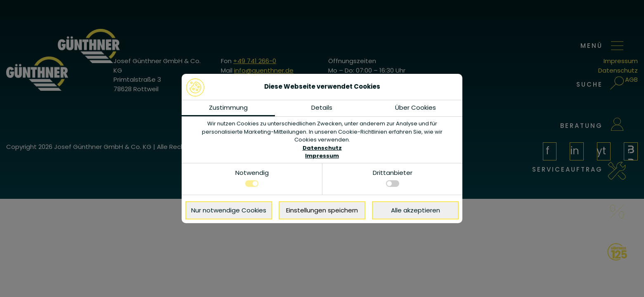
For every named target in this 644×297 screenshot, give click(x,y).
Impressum (322, 156)
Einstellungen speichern (322, 210)
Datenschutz (322, 148)
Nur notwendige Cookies (229, 210)
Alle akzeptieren (416, 210)
